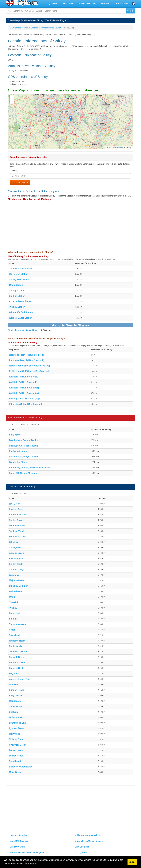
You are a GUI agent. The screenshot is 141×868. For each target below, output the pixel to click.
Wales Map (105, 3)
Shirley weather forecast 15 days (29, 199)
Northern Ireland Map (87, 3)
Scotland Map (68, 3)
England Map (52, 3)
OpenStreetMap (119, 148)
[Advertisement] (70, 226)
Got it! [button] (132, 862)
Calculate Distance (20, 182)
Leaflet (108, 148)
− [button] (12, 101)
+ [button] (12, 97)
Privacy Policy (81, 853)
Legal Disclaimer (82, 847)
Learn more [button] (31, 864)
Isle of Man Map (121, 3)
